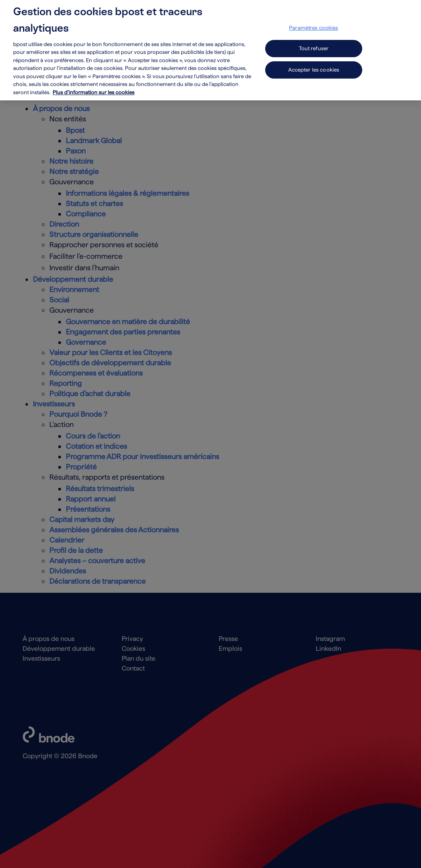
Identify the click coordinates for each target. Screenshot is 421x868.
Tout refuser (314, 42)
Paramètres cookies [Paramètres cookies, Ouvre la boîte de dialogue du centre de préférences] (313, 21)
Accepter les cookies (314, 63)
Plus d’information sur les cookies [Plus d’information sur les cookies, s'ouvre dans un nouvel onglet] (94, 86)
